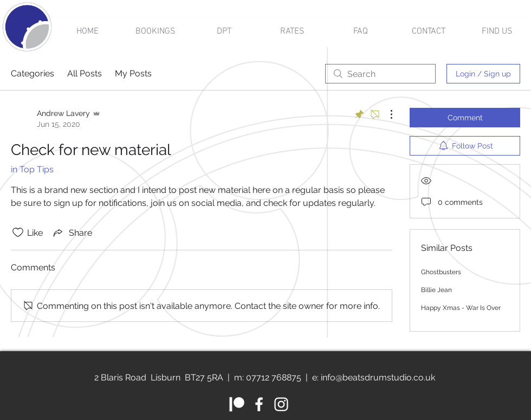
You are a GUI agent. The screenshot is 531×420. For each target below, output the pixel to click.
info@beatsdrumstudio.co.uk (378, 377)
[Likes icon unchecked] (18, 232)
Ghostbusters (441, 272)
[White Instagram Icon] (281, 404)
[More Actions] (386, 114)
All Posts (85, 73)
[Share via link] (72, 232)
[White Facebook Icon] (259, 404)
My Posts (133, 73)
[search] (380, 74)
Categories (33, 73)
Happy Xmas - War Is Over (461, 308)
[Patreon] (237, 404)
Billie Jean (436, 290)
